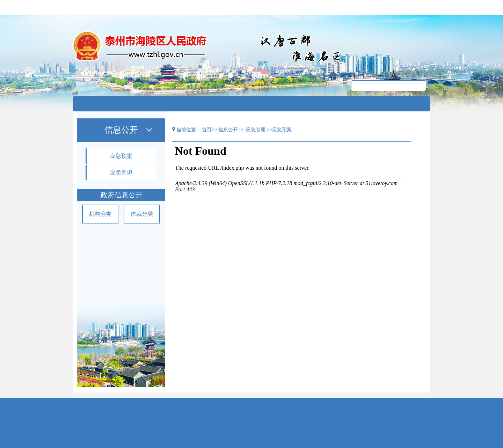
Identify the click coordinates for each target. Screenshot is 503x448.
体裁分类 (142, 214)
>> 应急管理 (253, 130)
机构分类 (100, 214)
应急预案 (121, 156)
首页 (207, 130)
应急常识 (121, 172)
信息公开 (228, 130)
